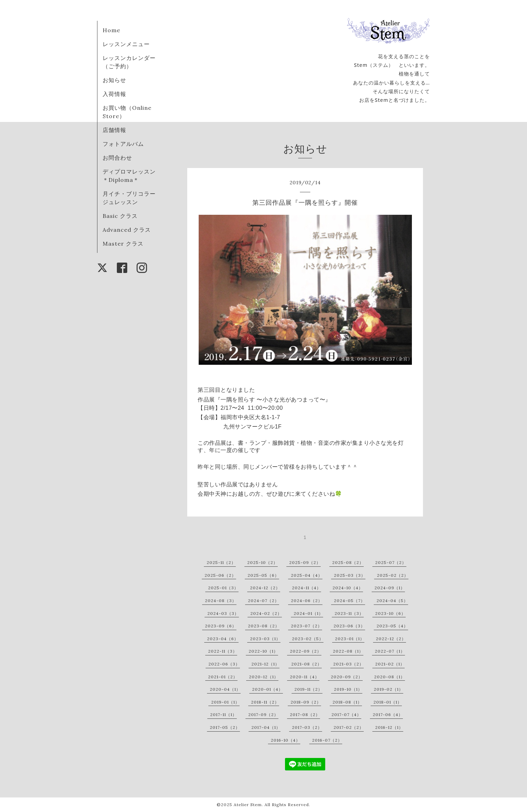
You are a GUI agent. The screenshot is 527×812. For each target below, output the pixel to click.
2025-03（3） (350, 575)
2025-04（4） (307, 575)
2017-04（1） (266, 727)
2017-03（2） (307, 727)
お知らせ (114, 80)
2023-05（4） (392, 626)
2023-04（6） (223, 639)
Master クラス (123, 244)
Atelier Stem (248, 805)
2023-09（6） (221, 626)
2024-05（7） (349, 601)
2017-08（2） (305, 714)
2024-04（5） (392, 601)
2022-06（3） (224, 664)
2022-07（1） (390, 651)
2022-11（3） (223, 651)
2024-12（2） (265, 588)
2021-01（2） (223, 677)
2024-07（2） (263, 601)
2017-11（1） (223, 714)
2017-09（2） (263, 714)
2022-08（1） (348, 651)
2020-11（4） (305, 677)
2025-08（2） (348, 562)
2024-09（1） (390, 588)
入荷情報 (114, 94)
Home (111, 30)
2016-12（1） (389, 727)
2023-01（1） (350, 639)
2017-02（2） (349, 727)
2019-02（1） (388, 689)
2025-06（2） (220, 575)
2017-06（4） (388, 714)
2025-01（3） (223, 588)
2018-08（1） (347, 702)
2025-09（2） (305, 562)
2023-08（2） (264, 626)
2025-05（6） (263, 575)
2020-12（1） (264, 677)
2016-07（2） (327, 740)
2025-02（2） (393, 575)
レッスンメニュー (126, 44)
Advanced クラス (127, 230)
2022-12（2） (391, 639)
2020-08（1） (390, 677)
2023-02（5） (308, 639)
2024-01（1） (308, 613)
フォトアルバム (123, 144)
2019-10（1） (348, 689)
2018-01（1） (388, 702)
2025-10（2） (262, 562)
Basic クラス (120, 216)
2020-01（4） (267, 689)
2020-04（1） (225, 689)
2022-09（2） (306, 651)
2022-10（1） (263, 651)
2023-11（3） (349, 613)
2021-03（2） (348, 664)
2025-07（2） (391, 562)
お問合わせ (117, 158)
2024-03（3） (223, 613)
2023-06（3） (349, 626)
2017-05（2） (225, 727)
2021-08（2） (306, 664)
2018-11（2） (265, 702)
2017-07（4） (346, 714)
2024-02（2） (266, 613)
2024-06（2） (307, 601)
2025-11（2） (221, 562)
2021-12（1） (265, 664)
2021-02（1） (390, 664)
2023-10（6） (390, 613)
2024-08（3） (221, 601)
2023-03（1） (265, 639)
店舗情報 (114, 130)
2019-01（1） (225, 702)
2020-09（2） (347, 677)
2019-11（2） (308, 689)
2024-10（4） (348, 588)
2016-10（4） (286, 740)
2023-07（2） (306, 626)
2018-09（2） (306, 702)
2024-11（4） (306, 588)
